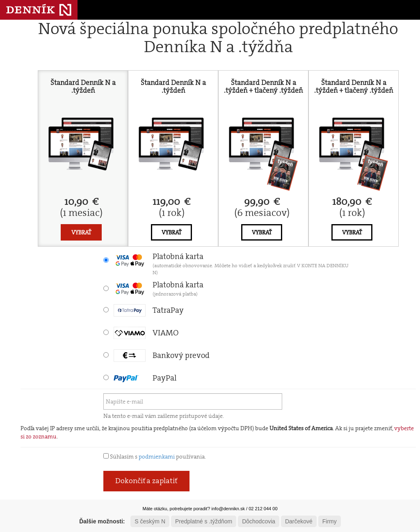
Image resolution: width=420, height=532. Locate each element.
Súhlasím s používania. (155, 456)
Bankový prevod (162, 355)
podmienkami (157, 456)
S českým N (150, 521)
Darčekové (299, 521)
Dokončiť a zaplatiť (146, 481)
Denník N (39, 10)
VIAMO (146, 333)
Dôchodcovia (259, 521)
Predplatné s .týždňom (204, 521)
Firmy (330, 521)
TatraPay (149, 310)
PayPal (145, 378)
